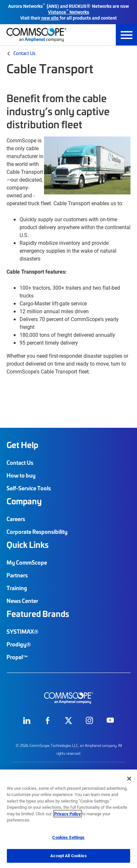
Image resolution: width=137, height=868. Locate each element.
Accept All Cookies (68, 856)
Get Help (22, 445)
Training (17, 588)
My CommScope (27, 562)
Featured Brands (38, 614)
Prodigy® (19, 644)
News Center (22, 601)
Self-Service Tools (29, 488)
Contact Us (24, 53)
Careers (16, 519)
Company (24, 501)
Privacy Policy (68, 814)
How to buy (21, 475)
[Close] (129, 779)
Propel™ (17, 657)
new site (50, 18)
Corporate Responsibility (37, 532)
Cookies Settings (68, 837)
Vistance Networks (68, 12)
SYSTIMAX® (23, 631)
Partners (17, 575)
